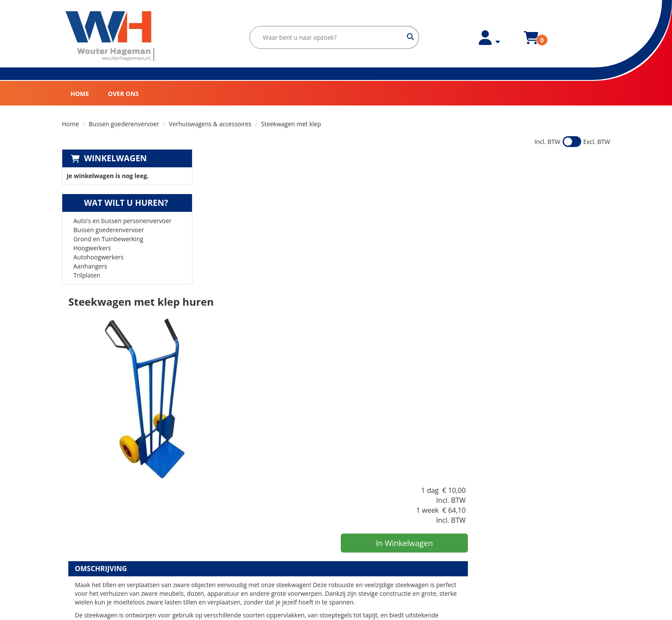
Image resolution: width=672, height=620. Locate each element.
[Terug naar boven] (336, 455)
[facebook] (78, 580)
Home (80, 94)
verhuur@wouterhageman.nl (112, 558)
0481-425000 (90, 549)
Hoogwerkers (92, 248)
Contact (216, 529)
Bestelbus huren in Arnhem (381, 546)
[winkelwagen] (528, 43)
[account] (486, 43)
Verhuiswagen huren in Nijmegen (389, 563)
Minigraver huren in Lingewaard (387, 529)
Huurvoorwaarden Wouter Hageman (257, 537)
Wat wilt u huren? (120, 203)
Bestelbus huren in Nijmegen (383, 572)
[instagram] (97, 580)
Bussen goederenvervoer (124, 124)
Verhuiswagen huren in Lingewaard (392, 511)
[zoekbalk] (331, 37)
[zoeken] (407, 37)
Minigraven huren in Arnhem (383, 554)
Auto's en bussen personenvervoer (123, 221)
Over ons (123, 94)
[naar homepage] (110, 36)
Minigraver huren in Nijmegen (385, 580)
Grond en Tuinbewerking (109, 239)
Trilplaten (87, 275)
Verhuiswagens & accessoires (210, 124)
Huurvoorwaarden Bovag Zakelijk (252, 546)
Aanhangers (90, 266)
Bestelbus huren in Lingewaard (386, 520)
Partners (218, 520)
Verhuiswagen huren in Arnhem (387, 537)
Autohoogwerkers (99, 257)
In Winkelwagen (542, 226)
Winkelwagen (115, 158)
